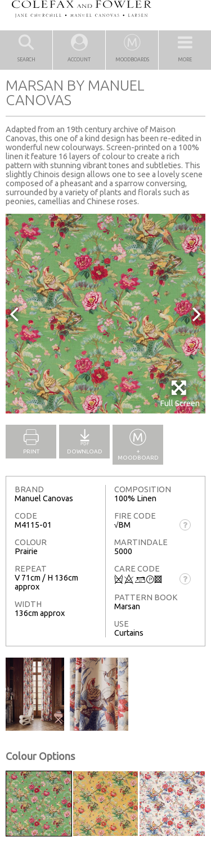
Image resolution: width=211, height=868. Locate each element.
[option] (105, 314)
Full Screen (180, 393)
